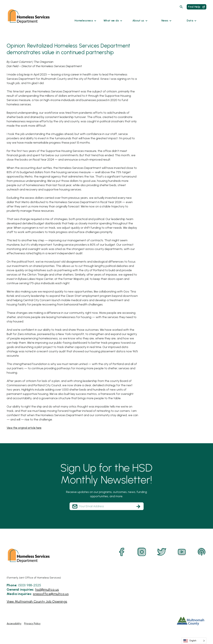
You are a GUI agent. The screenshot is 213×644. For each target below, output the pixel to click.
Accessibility (14, 623)
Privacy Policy (32, 623)
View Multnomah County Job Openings (37, 601)
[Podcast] (202, 552)
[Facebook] (122, 552)
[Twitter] (162, 552)
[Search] (181, 7)
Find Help (196, 7)
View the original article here (26, 428)
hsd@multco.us (47, 589)
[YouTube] (182, 552)
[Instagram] (142, 552)
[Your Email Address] (107, 506)
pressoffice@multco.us (51, 594)
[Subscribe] (138, 506)
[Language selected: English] (194, 641)
